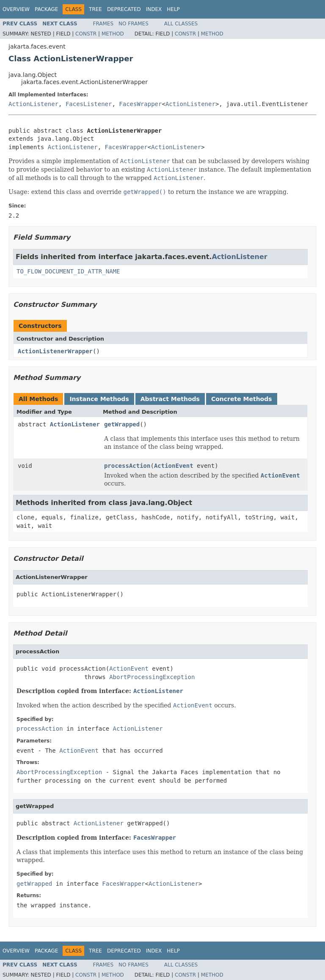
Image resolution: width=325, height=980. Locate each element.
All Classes (181, 24)
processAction (127, 466)
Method (113, 34)
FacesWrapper (140, 104)
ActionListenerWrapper (55, 351)
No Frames (134, 24)
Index (154, 9)
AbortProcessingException (152, 677)
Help (173, 9)
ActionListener (33, 104)
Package (46, 9)
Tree (95, 9)
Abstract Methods (170, 399)
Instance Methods (99, 399)
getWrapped (122, 424)
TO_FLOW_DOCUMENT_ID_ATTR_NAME (68, 271)
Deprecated (124, 9)
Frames (103, 24)
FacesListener (89, 104)
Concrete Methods (242, 399)
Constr (86, 34)
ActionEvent (174, 466)
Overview (16, 9)
